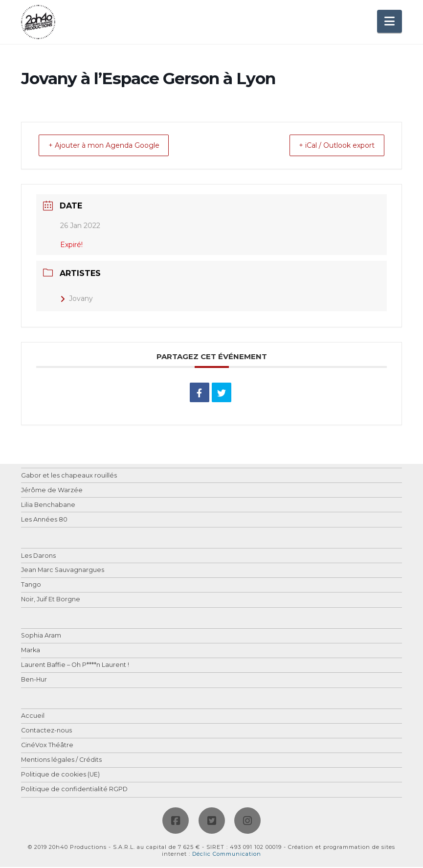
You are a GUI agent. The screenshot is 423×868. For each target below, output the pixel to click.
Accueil (33, 717)
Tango (31, 586)
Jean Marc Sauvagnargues (63, 571)
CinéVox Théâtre (47, 746)
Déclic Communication (227, 855)
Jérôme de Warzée (52, 491)
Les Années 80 (44, 521)
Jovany (77, 299)
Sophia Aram (41, 637)
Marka (31, 651)
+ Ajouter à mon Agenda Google (113, 146)
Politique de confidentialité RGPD (74, 790)
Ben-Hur (34, 681)
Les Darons (38, 557)
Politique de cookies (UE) (60, 776)
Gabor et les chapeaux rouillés (69, 477)
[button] (390, 21)
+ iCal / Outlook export (329, 146)
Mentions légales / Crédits (61, 761)
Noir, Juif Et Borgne (51, 601)
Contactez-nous (46, 732)
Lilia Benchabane (48, 506)
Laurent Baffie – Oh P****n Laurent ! (75, 666)
